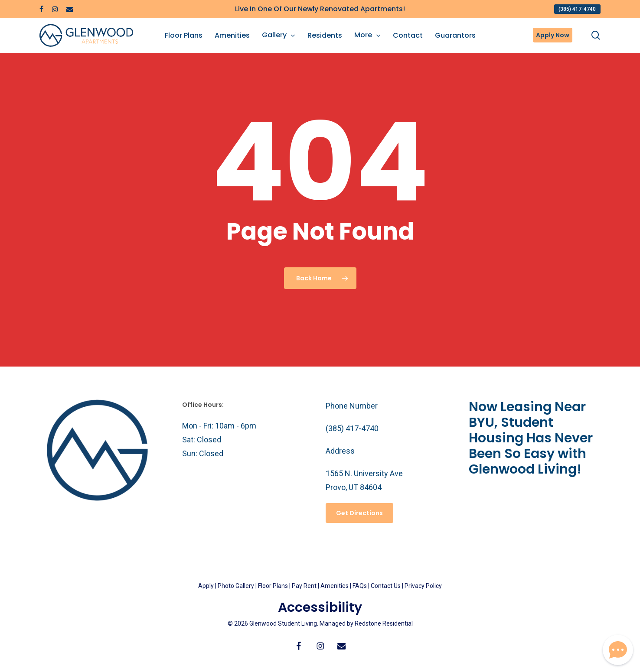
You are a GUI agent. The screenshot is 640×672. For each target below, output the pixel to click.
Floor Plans (273, 586)
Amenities (335, 586)
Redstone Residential (384, 623)
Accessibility (320, 607)
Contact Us (386, 586)
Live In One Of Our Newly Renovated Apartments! (320, 9)
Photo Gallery (236, 586)
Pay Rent (304, 586)
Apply (206, 586)
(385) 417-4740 (352, 428)
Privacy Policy (423, 586)
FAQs (360, 586)
